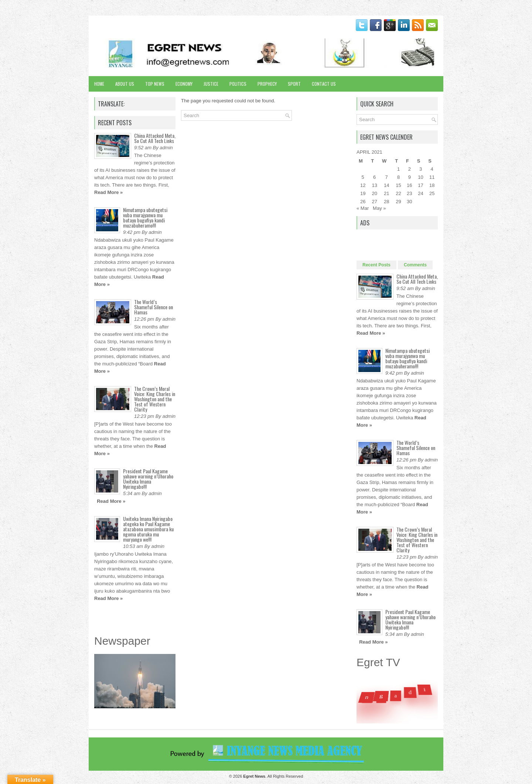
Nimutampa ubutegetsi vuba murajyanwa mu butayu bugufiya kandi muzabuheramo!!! (145, 217)
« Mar (363, 208)
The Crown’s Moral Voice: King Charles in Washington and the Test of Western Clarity (155, 399)
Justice (211, 84)
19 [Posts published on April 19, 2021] (363, 193)
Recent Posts (376, 265)
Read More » (108, 192)
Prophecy (267, 84)
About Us (125, 84)
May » (379, 208)
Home (99, 84)
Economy (184, 84)
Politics (238, 84)
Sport (294, 84)
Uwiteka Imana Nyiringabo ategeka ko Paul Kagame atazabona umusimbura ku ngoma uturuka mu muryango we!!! (148, 529)
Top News (155, 84)
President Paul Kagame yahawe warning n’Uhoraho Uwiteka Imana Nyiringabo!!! (148, 479)
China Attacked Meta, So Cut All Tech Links (155, 138)
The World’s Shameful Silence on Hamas (154, 307)
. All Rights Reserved (273, 776)
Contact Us (324, 84)
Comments (415, 265)
